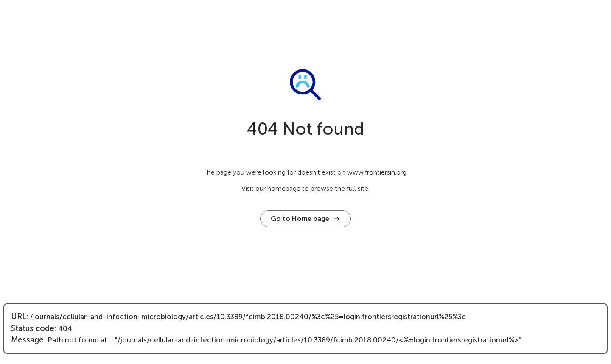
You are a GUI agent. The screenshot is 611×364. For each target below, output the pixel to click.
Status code (33, 328)
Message (27, 340)
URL (19, 317)
